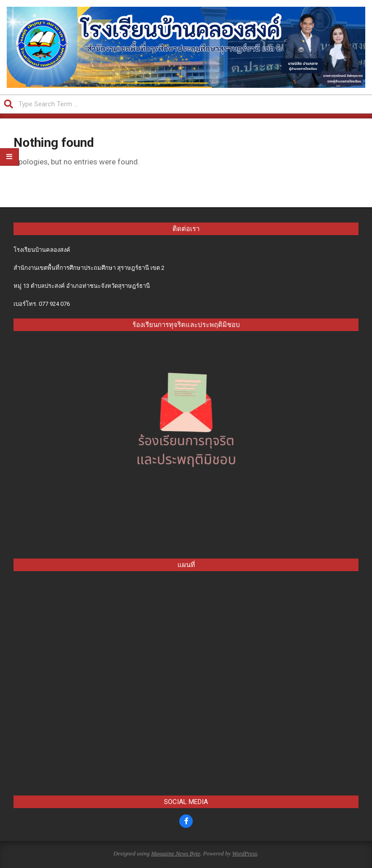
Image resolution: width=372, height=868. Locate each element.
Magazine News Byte (175, 853)
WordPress (245, 853)
